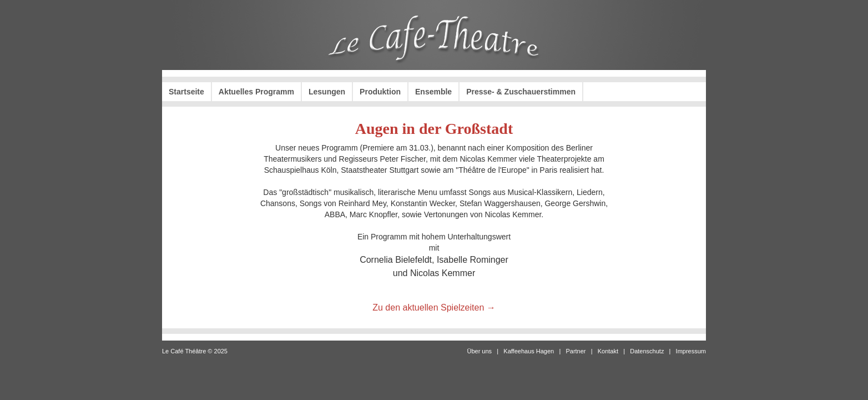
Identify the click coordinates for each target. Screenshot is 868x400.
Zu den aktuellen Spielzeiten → (434, 307)
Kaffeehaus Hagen (529, 351)
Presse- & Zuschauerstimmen (521, 92)
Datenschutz (647, 351)
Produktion (380, 92)
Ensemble (433, 92)
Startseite (186, 92)
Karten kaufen (666, 92)
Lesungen (327, 92)
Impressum (691, 351)
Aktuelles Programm (256, 92)
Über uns (479, 351)
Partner (576, 351)
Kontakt (608, 351)
